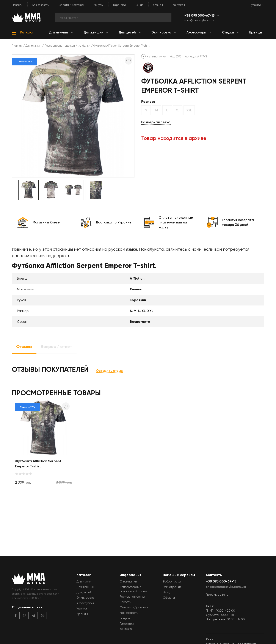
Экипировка (85, 598)
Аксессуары (85, 603)
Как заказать (41, 5)
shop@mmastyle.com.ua (200, 20)
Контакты (179, 5)
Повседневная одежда (60, 46)
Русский (255, 5)
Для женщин (85, 587)
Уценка (82, 608)
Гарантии (119, 5)
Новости (17, 5)
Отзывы (158, 5)
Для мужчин (33, 46)
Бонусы (98, 5)
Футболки (84, 46)
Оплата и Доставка (71, 5)
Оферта (169, 598)
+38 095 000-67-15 (200, 16)
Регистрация (172, 587)
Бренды (82, 614)
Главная (17, 46)
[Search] (113, 18)
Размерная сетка (156, 122)
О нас (140, 5)
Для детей (84, 592)
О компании (128, 581)
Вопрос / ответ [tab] (56, 347)
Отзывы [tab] (24, 347)
